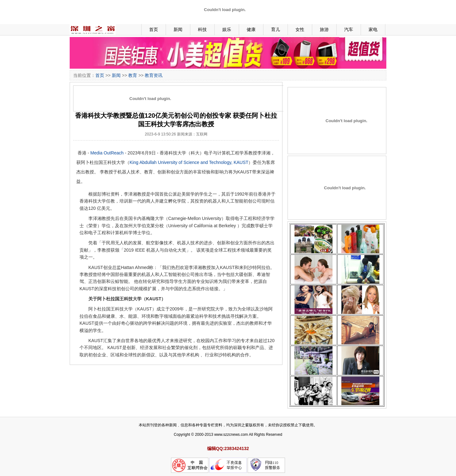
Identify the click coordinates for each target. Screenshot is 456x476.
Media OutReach (107, 153)
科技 (202, 29)
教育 (133, 75)
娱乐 (227, 29)
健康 (251, 29)
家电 (373, 29)
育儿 (275, 29)
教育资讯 (154, 75)
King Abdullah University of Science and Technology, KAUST (189, 162)
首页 (154, 29)
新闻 (178, 29)
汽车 (349, 29)
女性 (300, 29)
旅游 (324, 29)
